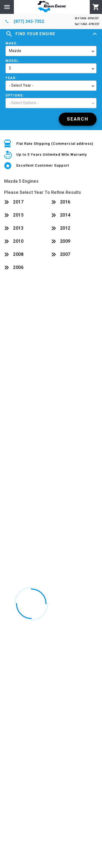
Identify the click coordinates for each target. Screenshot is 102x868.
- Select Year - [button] (21, 85)
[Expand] (95, 34)
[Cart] (96, 7)
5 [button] (10, 68)
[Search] (78, 119)
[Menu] (7, 7)
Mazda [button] (15, 51)
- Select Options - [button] (24, 103)
